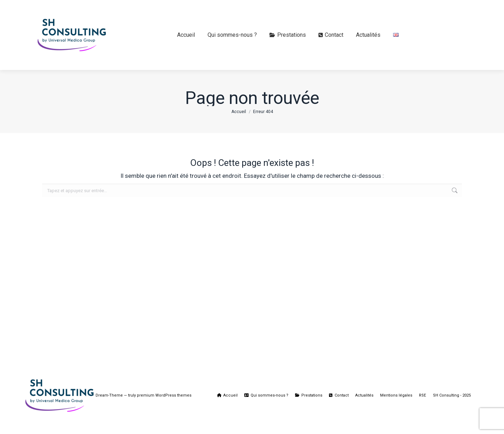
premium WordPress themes (164, 395)
